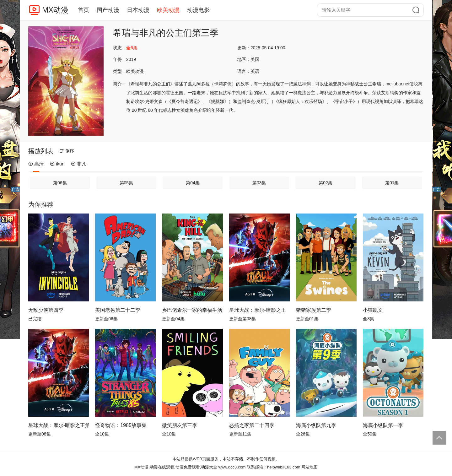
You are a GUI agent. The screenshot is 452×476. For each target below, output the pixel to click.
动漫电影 (198, 10)
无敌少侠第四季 (46, 310)
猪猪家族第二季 (314, 310)
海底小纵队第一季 (383, 425)
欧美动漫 (168, 10)
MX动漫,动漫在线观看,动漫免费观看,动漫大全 (176, 467)
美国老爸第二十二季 (118, 310)
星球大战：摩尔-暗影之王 (258, 310)
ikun (57, 164)
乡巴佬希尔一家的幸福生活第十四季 (192, 310)
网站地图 (309, 467)
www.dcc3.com (232, 467)
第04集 (193, 183)
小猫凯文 (373, 310)
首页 (83, 10)
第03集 (259, 183)
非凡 (79, 164)
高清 (36, 164)
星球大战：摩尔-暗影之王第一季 (59, 425)
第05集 (126, 183)
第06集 (60, 183)
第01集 (392, 183)
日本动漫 (138, 10)
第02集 (326, 183)
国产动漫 (108, 10)
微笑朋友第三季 (180, 425)
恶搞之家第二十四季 (252, 425)
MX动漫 (55, 10)
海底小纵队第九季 (316, 425)
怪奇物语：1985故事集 (121, 425)
